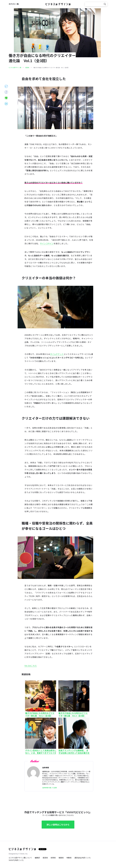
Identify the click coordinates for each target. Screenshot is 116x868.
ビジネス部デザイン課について (20, 858)
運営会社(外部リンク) (82, 858)
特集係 (69, 858)
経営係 (45, 858)
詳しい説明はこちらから (58, 825)
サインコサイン (47, 244)
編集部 (37, 858)
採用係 (53, 858)
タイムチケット (57, 354)
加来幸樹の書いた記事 (50, 788)
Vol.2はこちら (31, 666)
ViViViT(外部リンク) (16, 860)
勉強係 (61, 858)
